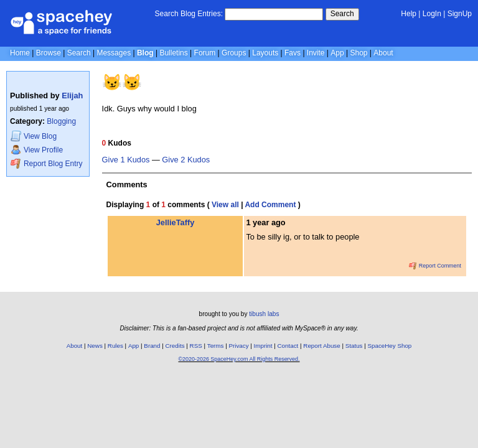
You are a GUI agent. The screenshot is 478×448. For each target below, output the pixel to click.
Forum (205, 53)
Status (354, 346)
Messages (114, 53)
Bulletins (173, 53)
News (95, 346)
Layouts (265, 53)
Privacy (238, 346)
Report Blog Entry (46, 163)
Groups (234, 53)
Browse (49, 53)
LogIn (432, 14)
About (383, 53)
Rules (115, 346)
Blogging (61, 121)
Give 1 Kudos (126, 160)
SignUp (460, 14)
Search (342, 14)
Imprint (263, 346)
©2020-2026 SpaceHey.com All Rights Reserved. (239, 359)
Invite (316, 53)
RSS (196, 346)
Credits (175, 346)
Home (20, 53)
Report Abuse (321, 346)
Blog (145, 53)
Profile (37, 150)
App (337, 53)
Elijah (72, 96)
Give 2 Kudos (186, 160)
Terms (216, 346)
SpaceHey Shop (390, 346)
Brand (152, 346)
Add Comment (270, 205)
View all (225, 205)
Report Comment (435, 266)
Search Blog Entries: (189, 14)
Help (409, 14)
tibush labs (264, 314)
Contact (288, 346)
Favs (293, 53)
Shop (358, 53)
